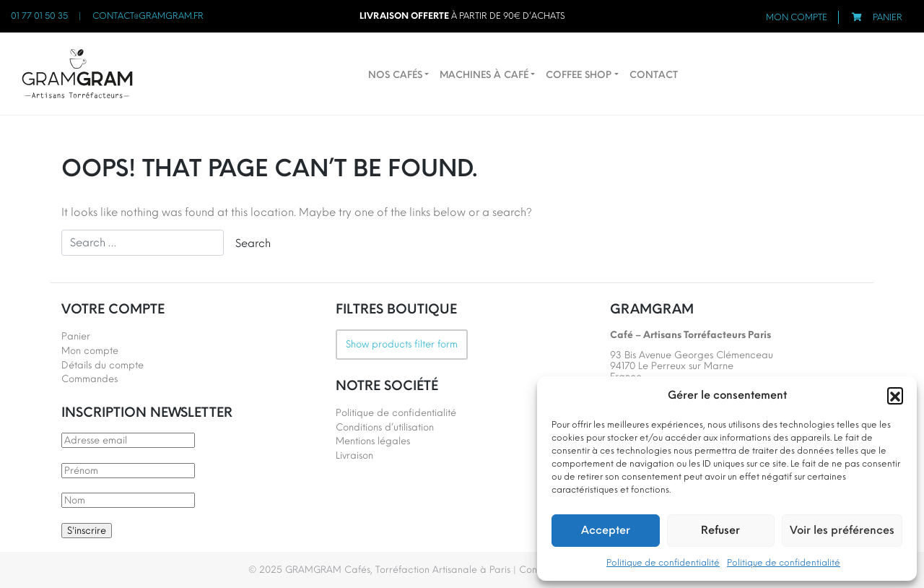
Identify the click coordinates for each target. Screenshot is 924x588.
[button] (895, 395)
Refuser (720, 530)
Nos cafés (395, 75)
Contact (654, 75)
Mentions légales (373, 441)
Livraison (354, 455)
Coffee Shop (579, 75)
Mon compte (797, 17)
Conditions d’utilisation (385, 427)
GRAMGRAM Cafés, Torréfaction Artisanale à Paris (398, 570)
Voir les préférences (842, 530)
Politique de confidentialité (663, 563)
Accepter (606, 530)
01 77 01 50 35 (39, 16)
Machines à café (484, 75)
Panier (888, 17)
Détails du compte (103, 365)
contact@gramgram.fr (148, 16)
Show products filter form (402, 344)
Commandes (90, 379)
